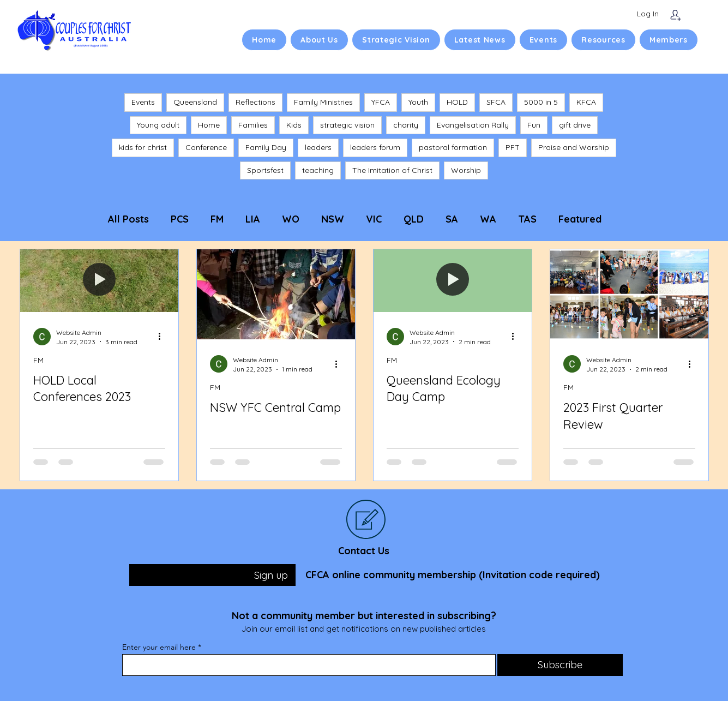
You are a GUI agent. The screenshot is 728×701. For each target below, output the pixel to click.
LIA (253, 219)
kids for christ (143, 147)
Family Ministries (323, 102)
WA (488, 219)
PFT (513, 147)
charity (406, 125)
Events (143, 102)
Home (209, 125)
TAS (527, 219)
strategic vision (347, 125)
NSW (333, 219)
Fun (534, 125)
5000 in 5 (541, 102)
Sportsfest (265, 170)
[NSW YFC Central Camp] (276, 294)
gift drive (575, 125)
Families (253, 125)
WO (291, 219)
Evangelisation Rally (473, 125)
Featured (580, 219)
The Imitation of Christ (392, 170)
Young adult (158, 125)
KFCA (586, 102)
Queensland (195, 102)
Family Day (266, 147)
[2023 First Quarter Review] (629, 294)
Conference (206, 147)
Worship (466, 170)
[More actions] (164, 337)
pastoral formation (453, 147)
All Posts (128, 219)
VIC (374, 219)
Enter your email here (159, 647)
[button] (319, 40)
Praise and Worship (574, 147)
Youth (418, 102)
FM (217, 219)
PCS (180, 219)
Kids (294, 125)
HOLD (457, 102)
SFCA (496, 102)
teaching (318, 170)
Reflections (255, 102)
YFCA (381, 102)
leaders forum (375, 147)
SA (452, 219)
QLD (414, 219)
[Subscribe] (675, 15)
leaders (318, 147)
